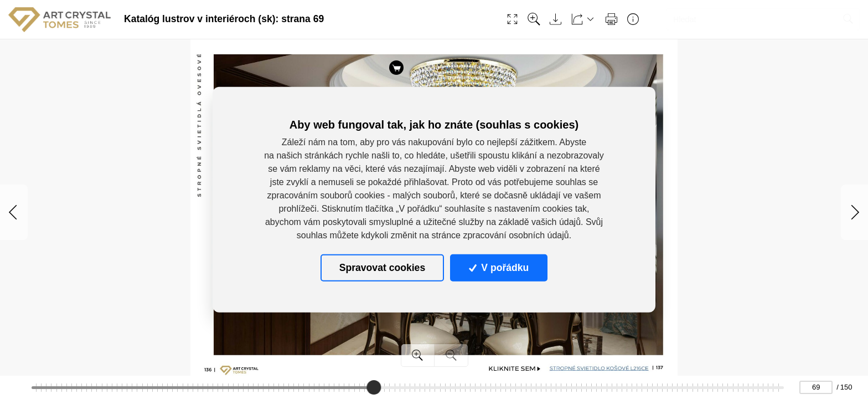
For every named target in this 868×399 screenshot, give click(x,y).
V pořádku (499, 268)
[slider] (374, 387)
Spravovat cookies (382, 268)
